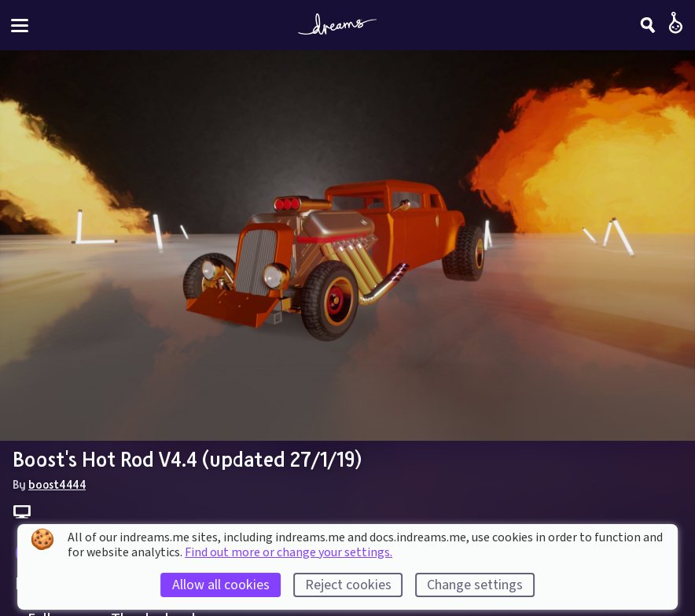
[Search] (648, 25)
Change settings (475, 585)
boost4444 (57, 484)
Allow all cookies (221, 585)
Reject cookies (348, 585)
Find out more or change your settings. (289, 552)
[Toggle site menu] (20, 26)
